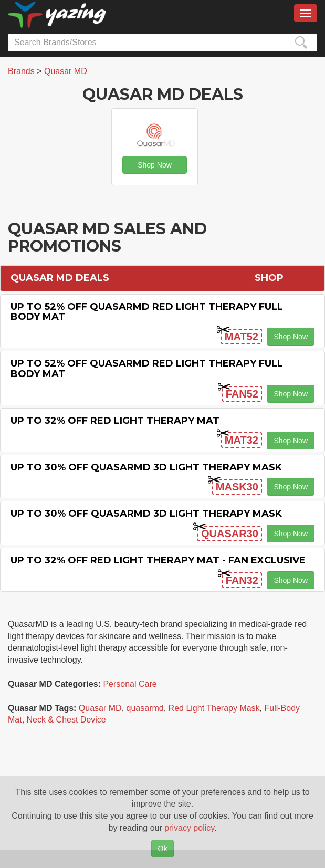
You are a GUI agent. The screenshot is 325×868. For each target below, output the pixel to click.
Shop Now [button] (155, 165)
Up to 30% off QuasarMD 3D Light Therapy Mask (146, 514)
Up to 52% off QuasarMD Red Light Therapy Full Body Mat (147, 312)
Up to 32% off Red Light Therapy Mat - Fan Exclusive (158, 560)
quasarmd (145, 708)
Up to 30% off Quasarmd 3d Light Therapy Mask (146, 467)
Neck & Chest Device (66, 720)
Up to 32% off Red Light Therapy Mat (115, 421)
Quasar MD (100, 708)
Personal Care (130, 684)
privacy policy (189, 828)
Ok (163, 849)
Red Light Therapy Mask (214, 708)
